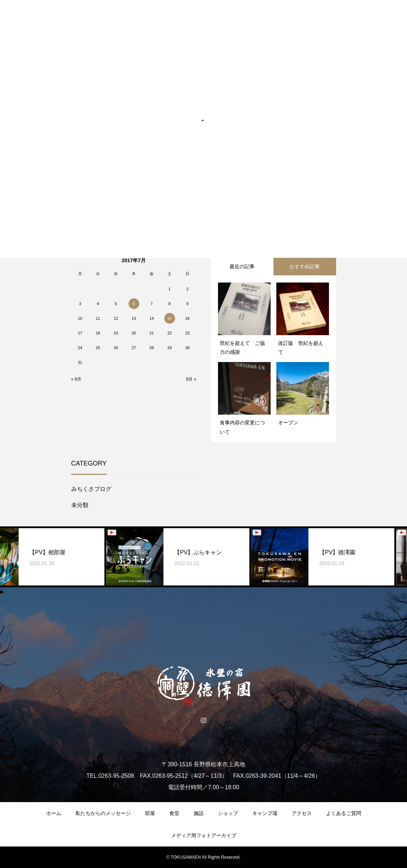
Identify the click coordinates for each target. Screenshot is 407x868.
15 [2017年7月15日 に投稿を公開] (169, 318)
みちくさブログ (91, 489)
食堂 (174, 813)
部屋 (150, 813)
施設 (199, 813)
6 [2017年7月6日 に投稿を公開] (134, 304)
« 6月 (76, 379)
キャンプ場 (265, 813)
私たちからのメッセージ (103, 813)
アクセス (302, 813)
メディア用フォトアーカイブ (204, 835)
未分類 (80, 505)
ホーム (54, 813)
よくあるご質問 (344, 813)
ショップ (228, 813)
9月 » (191, 379)
